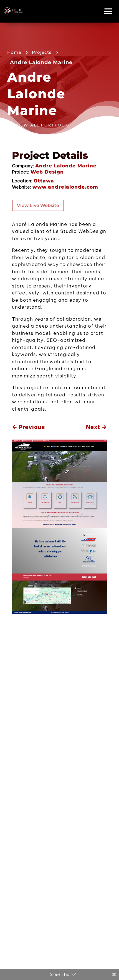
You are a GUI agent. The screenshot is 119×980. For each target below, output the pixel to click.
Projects (42, 52)
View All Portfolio (43, 125)
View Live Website (38, 205)
